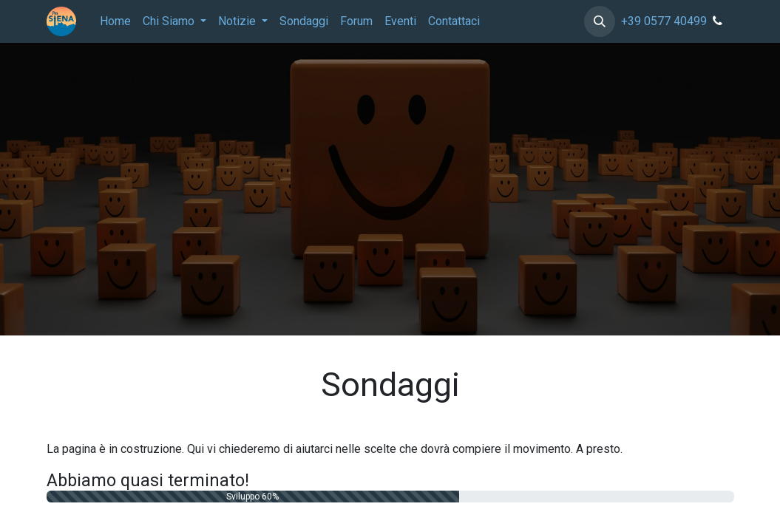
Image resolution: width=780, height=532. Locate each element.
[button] (600, 21)
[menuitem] (115, 21)
